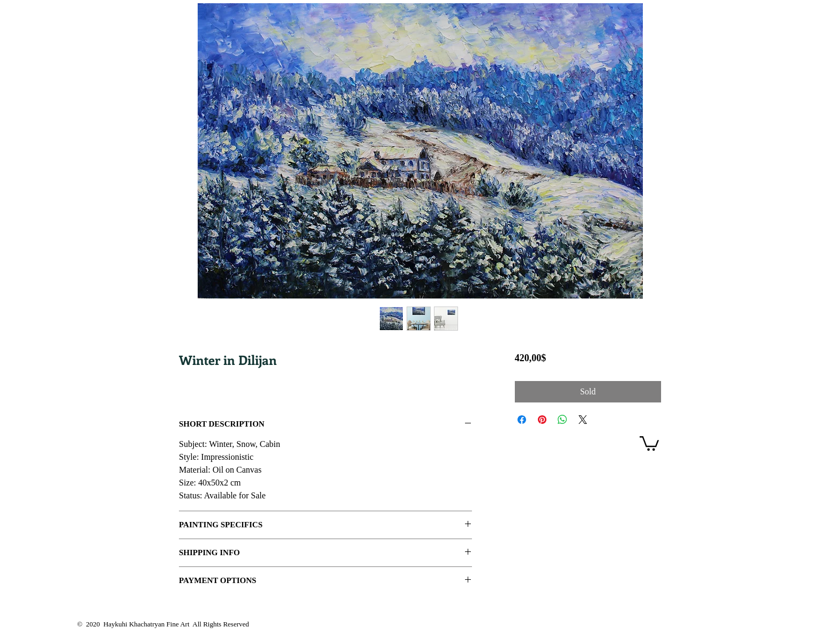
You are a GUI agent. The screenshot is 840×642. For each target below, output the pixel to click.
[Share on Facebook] (522, 420)
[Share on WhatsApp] (562, 420)
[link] (649, 443)
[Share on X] (583, 420)
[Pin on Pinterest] (542, 420)
